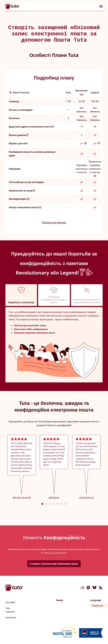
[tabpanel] (54, 345)
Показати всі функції (54, 222)
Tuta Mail (10, 602)
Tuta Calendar (10, 610)
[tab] (21, 295)
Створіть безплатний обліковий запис (54, 564)
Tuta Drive (11, 618)
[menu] (101, 7)
